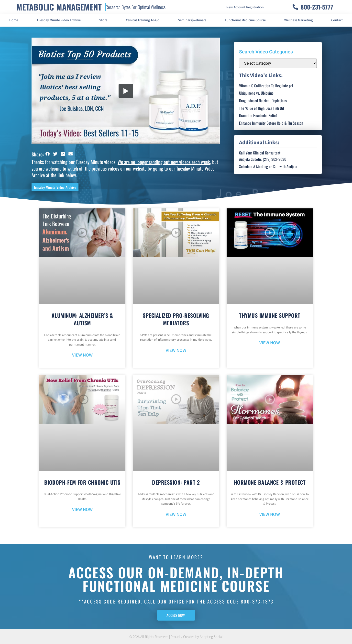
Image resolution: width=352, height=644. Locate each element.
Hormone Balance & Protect (270, 482)
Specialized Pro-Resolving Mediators (176, 319)
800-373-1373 (257, 601)
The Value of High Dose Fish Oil (262, 108)
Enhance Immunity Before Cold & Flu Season (271, 123)
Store (103, 20)
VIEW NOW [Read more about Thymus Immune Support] (270, 343)
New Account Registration (245, 7)
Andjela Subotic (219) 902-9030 (263, 159)
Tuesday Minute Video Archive (59, 20)
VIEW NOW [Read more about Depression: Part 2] (176, 515)
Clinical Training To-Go (143, 20)
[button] (48, 154)
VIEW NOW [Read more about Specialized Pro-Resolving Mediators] (176, 351)
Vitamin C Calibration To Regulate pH (266, 86)
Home (14, 20)
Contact (337, 20)
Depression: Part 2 (176, 482)
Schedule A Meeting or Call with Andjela (268, 166)
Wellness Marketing (298, 20)
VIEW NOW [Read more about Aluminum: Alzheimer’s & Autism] (82, 355)
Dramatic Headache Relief (258, 115)
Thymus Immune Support (270, 315)
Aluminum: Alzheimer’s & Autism (82, 319)
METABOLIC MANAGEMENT (59, 7)
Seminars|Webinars (192, 20)
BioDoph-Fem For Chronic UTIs (82, 482)
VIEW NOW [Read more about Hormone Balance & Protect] (270, 515)
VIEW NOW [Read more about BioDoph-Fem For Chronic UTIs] (82, 510)
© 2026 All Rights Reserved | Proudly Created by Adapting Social (176, 637)
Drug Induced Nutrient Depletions (263, 101)
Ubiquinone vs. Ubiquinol (257, 93)
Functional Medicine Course (245, 20)
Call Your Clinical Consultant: (260, 153)
